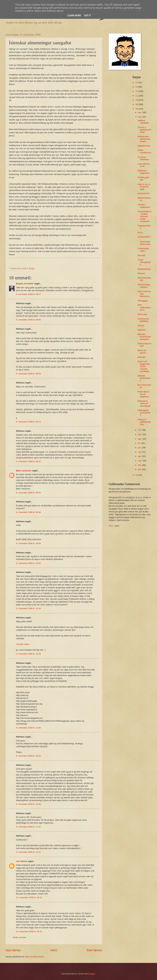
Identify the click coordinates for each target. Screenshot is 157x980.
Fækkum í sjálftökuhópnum (144, 422)
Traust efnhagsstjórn (144, 262)
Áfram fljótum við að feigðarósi (144, 394)
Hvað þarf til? (144, 193)
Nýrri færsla (13, 950)
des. (140, 112)
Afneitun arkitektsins (144, 206)
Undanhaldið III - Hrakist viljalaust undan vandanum (144, 216)
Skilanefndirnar (144, 269)
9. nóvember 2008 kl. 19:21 (28, 852)
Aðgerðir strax (144, 146)
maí (140, 452)
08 (137, 109)
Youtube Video (23, 644)
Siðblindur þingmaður (144, 172)
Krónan (141, 326)
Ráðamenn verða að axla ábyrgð (144, 403)
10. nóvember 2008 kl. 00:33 (29, 897)
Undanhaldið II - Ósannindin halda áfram (144, 240)
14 (137, 83)
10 (137, 100)
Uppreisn (142, 330)
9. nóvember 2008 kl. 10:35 (28, 728)
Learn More (74, 16)
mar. (140, 461)
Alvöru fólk (142, 314)
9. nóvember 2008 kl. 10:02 (28, 563)
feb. (140, 465)
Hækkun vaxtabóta (143, 122)
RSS (111, 526)
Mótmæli (141, 255)
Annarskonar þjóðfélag (143, 320)
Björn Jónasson (24, 471)
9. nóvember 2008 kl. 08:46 (28, 320)
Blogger (92, 974)
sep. (140, 434)
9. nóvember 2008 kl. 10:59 (28, 804)
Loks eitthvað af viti (144, 165)
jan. (140, 469)
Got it (87, 16)
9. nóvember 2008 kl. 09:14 (28, 422)
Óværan (141, 273)
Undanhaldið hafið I (143, 250)
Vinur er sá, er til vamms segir (144, 187)
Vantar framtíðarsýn (144, 151)
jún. (140, 448)
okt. (140, 430)
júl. (140, 443)
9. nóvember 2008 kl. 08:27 (28, 294)
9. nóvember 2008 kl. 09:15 (28, 461)
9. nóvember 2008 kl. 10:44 (28, 756)
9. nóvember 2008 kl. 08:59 (28, 374)
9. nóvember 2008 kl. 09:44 (28, 493)
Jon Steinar (22, 861)
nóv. (140, 117)
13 (137, 87)
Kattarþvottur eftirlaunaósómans (144, 139)
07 (137, 475)
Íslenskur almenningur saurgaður (144, 337)
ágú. (140, 439)
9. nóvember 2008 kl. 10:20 (28, 654)
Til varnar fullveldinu (143, 158)
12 (137, 91)
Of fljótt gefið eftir (143, 179)
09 (137, 104)
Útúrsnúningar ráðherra (144, 286)
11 (137, 96)
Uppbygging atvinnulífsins (144, 413)
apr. (140, 456)
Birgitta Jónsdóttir (25, 284)
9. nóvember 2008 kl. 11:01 (28, 827)
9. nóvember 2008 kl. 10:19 (28, 608)
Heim (54, 950)
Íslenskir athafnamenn (144, 378)
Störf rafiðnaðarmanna (144, 307)
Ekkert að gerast (142, 352)
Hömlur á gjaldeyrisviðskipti (144, 130)
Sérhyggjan (143, 301)
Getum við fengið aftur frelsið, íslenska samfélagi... (144, 366)
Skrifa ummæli (19, 937)
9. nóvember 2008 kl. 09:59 (28, 543)
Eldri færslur (95, 950)
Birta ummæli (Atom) (34, 957)
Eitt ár (140, 233)
